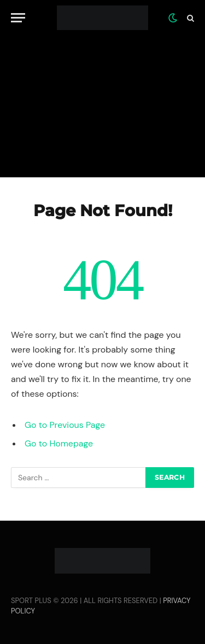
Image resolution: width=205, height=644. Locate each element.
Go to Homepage (59, 443)
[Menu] (18, 18)
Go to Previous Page (65, 425)
